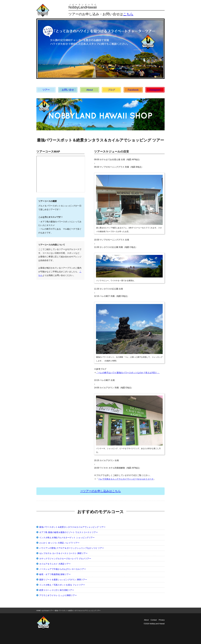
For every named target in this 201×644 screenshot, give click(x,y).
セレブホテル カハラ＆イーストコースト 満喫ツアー (63, 553)
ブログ (111, 90)
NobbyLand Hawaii (157, 624)
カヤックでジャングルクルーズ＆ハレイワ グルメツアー (65, 559)
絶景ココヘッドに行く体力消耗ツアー (57, 590)
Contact (154, 620)
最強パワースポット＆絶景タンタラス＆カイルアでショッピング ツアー (72, 527)
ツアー (46, 90)
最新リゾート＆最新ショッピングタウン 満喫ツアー (63, 580)
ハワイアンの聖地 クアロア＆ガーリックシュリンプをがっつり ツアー (72, 548)
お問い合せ (68, 90)
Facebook (133, 90)
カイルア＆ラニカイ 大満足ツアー (55, 564)
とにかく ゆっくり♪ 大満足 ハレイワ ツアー (59, 543)
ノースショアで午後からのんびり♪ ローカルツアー (63, 569)
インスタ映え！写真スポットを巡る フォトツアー (62, 585)
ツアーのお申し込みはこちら (102, 491)
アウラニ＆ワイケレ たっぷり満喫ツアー (58, 595)
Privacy (162, 620)
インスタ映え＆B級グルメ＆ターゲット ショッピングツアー (67, 538)
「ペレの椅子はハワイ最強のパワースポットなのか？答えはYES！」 (128, 373)
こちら (128, 14)
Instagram (155, 90)
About (90, 90)
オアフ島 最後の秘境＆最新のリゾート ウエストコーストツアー (69, 532)
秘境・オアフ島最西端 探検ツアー (55, 574)
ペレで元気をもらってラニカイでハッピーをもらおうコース (126, 479)
